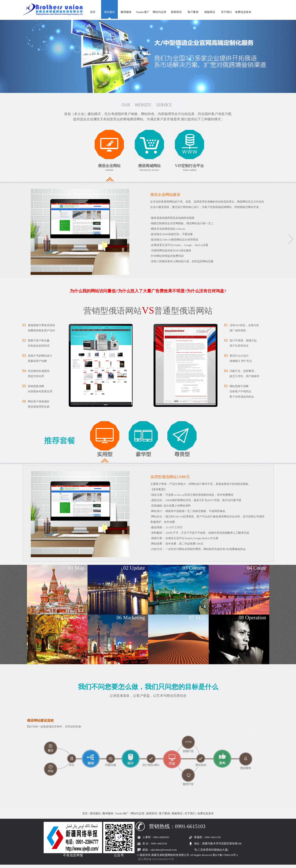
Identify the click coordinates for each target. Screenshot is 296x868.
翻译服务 (126, 12)
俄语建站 (109, 12)
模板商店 (210, 12)
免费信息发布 (243, 12)
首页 (93, 12)
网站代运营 (159, 12)
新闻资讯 (176, 12)
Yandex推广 (143, 12)
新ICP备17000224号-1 (225, 855)
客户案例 (193, 12)
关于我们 (226, 12)
